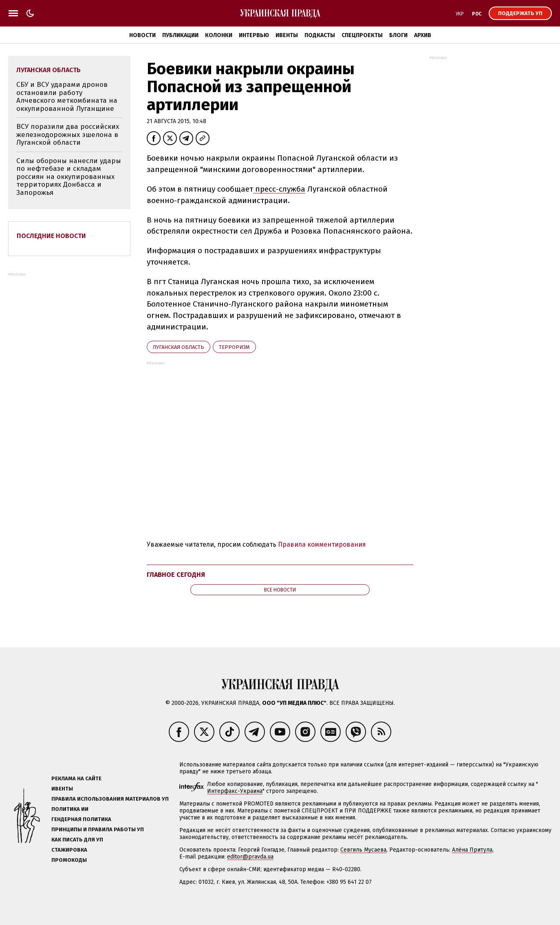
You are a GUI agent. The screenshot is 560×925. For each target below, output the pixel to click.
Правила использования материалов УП (110, 799)
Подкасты (320, 35)
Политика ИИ (70, 809)
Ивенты (287, 35)
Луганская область (179, 347)
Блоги (398, 35)
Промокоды (69, 860)
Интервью (254, 35)
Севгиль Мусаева (363, 850)
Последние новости (51, 236)
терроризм (234, 347)
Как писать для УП (77, 840)
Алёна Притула (472, 850)
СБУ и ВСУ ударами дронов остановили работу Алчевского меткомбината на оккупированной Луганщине (67, 97)
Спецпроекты (362, 35)
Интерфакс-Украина (235, 791)
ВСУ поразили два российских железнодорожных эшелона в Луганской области (68, 135)
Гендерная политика (81, 819)
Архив (423, 35)
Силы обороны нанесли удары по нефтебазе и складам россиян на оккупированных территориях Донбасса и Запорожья (69, 177)
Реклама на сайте (76, 778)
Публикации (180, 35)
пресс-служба (279, 189)
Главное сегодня (176, 575)
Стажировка (69, 850)
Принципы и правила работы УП (98, 829)
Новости (142, 35)
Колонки (219, 35)
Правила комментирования (322, 544)
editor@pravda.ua (250, 857)
